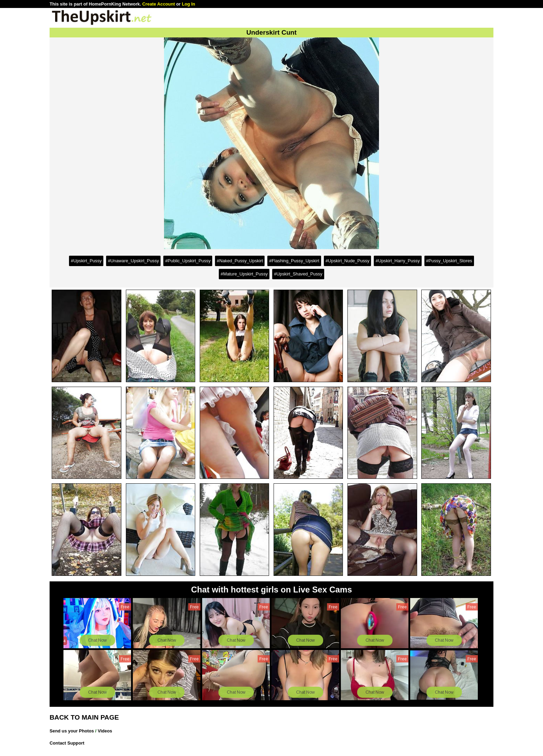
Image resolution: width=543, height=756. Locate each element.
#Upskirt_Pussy (86, 261)
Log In (188, 4)
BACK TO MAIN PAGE (84, 717)
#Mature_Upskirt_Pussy (244, 274)
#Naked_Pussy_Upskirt (240, 261)
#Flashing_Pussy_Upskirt (294, 261)
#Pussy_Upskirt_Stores (449, 261)
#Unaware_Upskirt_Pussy (133, 261)
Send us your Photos (72, 731)
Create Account (158, 4)
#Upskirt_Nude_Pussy (348, 261)
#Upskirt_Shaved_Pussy (298, 274)
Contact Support (67, 743)
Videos (105, 731)
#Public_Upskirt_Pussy (188, 261)
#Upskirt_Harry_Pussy (398, 261)
